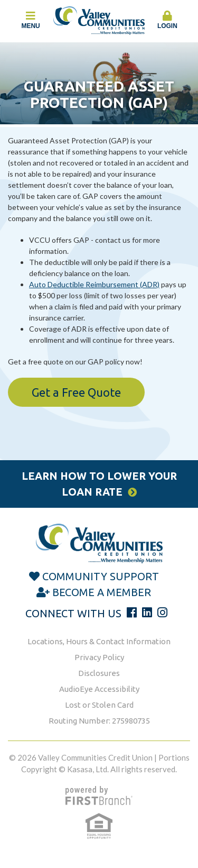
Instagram (162, 613)
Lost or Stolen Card (99, 705)
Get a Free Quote (76, 392)
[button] (167, 21)
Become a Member (102, 592)
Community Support (101, 576)
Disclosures (99, 673)
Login (167, 20)
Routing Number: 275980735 (99, 721)
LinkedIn (147, 613)
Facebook (132, 613)
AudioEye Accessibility (99, 689)
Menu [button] (31, 20)
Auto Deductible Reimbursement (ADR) (94, 284)
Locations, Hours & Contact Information (99, 641)
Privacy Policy (99, 657)
